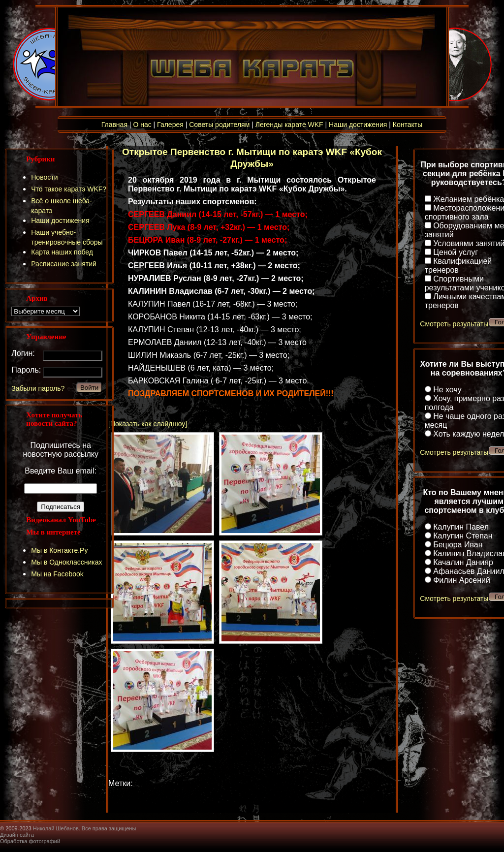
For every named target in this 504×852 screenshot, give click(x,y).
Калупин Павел (461, 527)
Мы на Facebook (57, 574)
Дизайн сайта (17, 835)
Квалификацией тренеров (458, 266)
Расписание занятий (64, 264)
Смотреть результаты (454, 324)
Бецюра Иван (458, 545)
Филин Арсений (462, 580)
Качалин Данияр (463, 562)
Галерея (170, 125)
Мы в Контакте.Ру (59, 550)
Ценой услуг (456, 252)
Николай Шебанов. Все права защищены (85, 828)
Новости (44, 177)
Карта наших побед (62, 252)
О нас (142, 125)
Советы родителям (219, 125)
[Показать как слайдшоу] (148, 424)
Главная (114, 125)
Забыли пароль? (38, 388)
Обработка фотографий (30, 841)
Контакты (408, 125)
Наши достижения (358, 125)
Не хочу (447, 390)
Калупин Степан (463, 536)
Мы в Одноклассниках (66, 562)
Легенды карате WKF (289, 125)
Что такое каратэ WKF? (69, 189)
